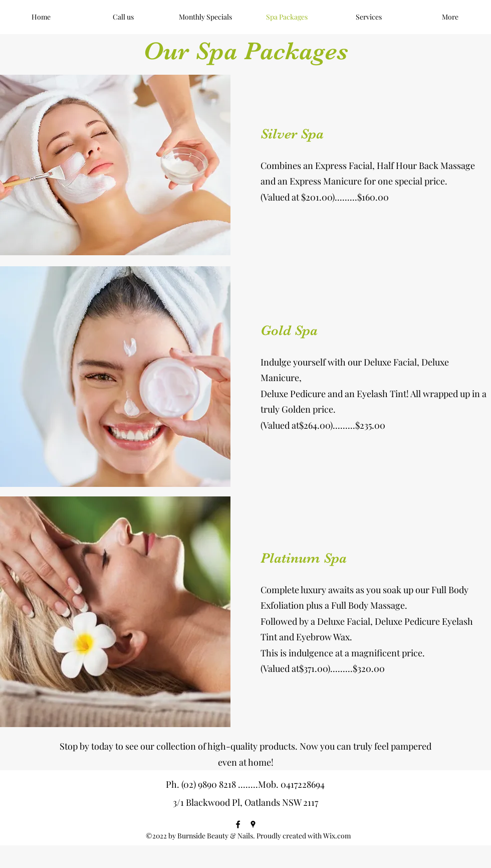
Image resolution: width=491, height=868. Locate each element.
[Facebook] (238, 824)
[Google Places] (253, 824)
